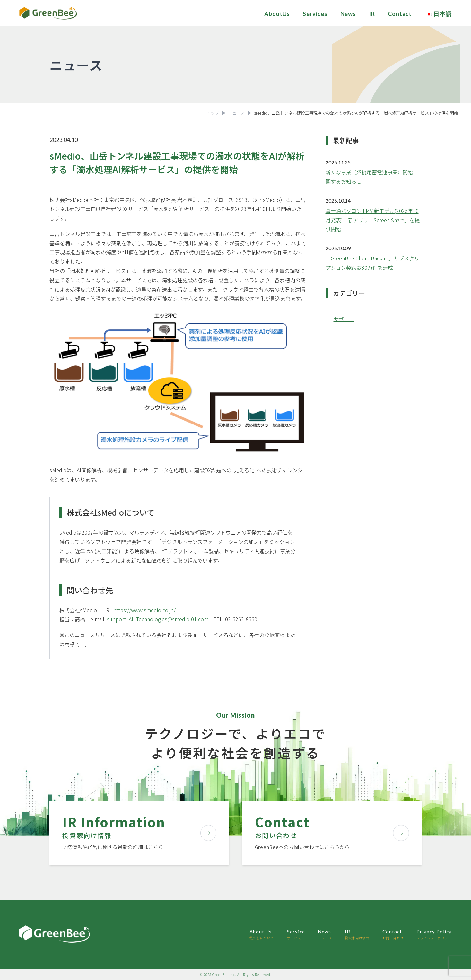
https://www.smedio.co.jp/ (144, 610)
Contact (400, 14)
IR (372, 14)
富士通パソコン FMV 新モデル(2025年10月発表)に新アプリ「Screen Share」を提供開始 (373, 220)
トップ (213, 113)
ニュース (236, 113)
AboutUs (277, 14)
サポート (344, 319)
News (348, 14)
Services (315, 14)
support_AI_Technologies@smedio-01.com (158, 619)
